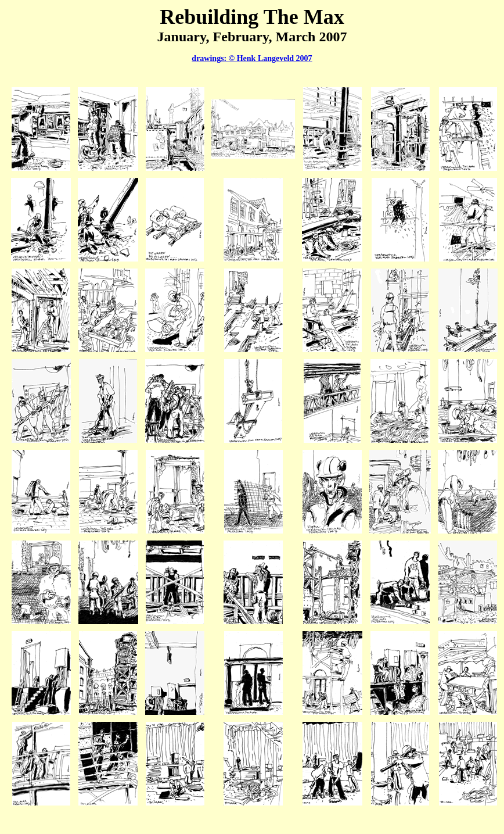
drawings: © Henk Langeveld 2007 (252, 58)
